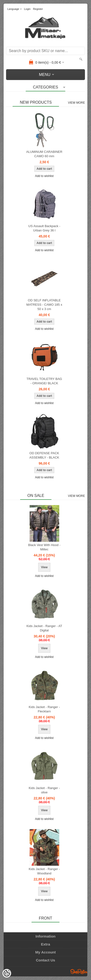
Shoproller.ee (79, 972)
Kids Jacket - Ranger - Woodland (44, 871)
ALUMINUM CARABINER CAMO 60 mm (44, 154)
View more (76, 103)
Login (27, 9)
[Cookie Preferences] (7, 973)
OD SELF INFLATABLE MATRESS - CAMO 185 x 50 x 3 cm (44, 305)
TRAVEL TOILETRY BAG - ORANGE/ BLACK (44, 381)
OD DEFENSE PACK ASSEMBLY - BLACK (44, 455)
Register (38, 9)
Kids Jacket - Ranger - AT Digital (44, 628)
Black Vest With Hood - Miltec (44, 547)
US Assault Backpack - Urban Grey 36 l (44, 228)
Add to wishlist (44, 176)
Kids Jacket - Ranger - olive (44, 790)
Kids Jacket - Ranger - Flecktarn (44, 709)
